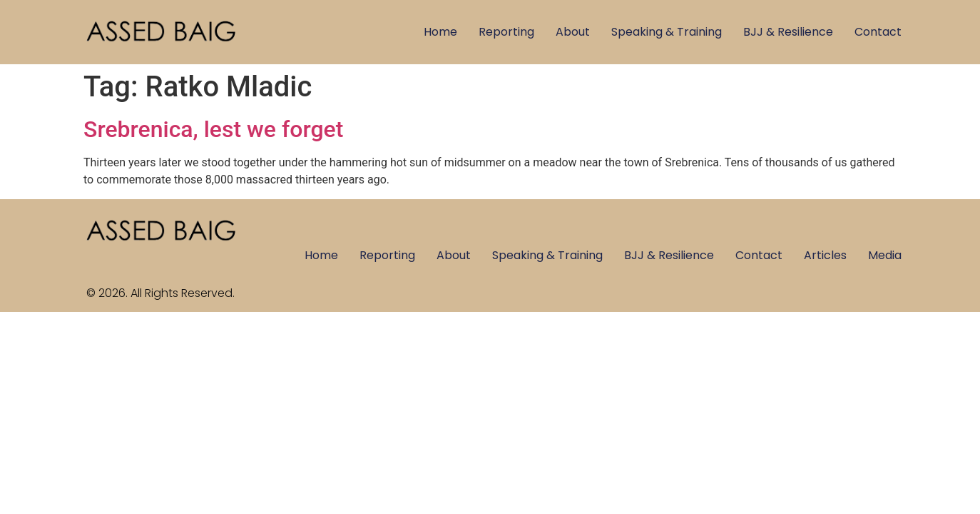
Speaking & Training (667, 32)
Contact (878, 32)
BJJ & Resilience (788, 32)
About (573, 32)
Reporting (506, 32)
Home (440, 32)
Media (885, 255)
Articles (825, 255)
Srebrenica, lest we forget (213, 129)
